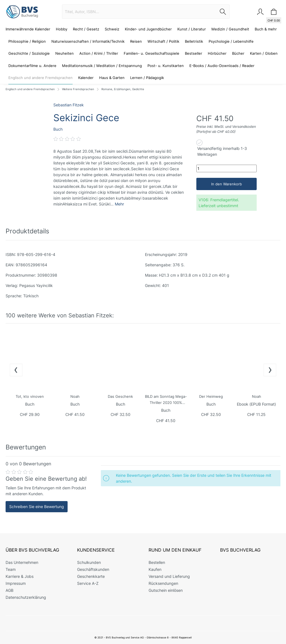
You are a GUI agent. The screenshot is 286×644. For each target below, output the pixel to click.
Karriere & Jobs (20, 576)
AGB (9, 590)
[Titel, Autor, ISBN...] (139, 12)
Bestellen (157, 562)
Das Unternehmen (22, 562)
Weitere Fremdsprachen (78, 89)
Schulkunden (89, 562)
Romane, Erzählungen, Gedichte (123, 89)
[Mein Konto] (260, 12)
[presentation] (16, 370)
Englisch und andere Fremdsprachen (30, 89)
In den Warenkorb (227, 184)
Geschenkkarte (91, 576)
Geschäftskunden (93, 569)
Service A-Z (88, 583)
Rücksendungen (163, 583)
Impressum (16, 583)
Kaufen (155, 569)
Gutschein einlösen (166, 590)
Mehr (119, 204)
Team (11, 569)
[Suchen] (223, 12)
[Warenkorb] (274, 12)
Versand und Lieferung (169, 576)
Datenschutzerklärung (26, 597)
